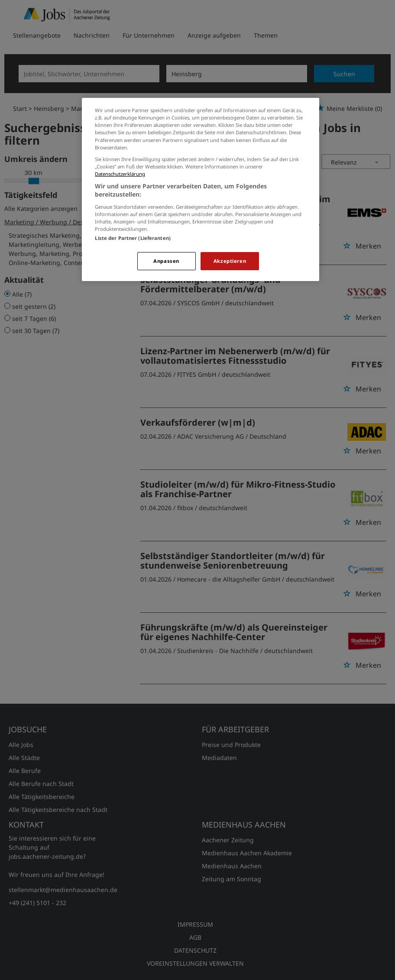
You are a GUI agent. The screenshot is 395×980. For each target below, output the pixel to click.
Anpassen (166, 261)
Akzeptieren (230, 261)
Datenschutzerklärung (120, 174)
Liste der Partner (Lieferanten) (133, 238)
